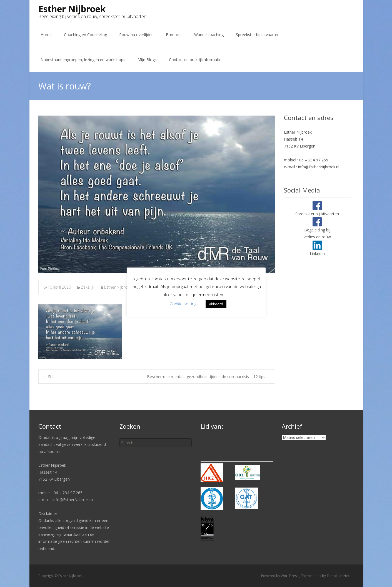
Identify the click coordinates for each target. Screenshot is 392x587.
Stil (48, 377)
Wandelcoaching (209, 35)
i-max (317, 576)
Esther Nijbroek (118, 287)
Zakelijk (88, 287)
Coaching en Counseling (85, 35)
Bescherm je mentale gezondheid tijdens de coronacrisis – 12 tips (209, 377)
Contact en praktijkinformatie (195, 60)
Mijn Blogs (147, 60)
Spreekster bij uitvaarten (258, 35)
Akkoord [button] (216, 304)
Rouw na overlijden (136, 35)
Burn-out (174, 35)
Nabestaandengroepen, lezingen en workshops (83, 60)
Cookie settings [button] (184, 304)
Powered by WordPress (280, 576)
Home (46, 35)
